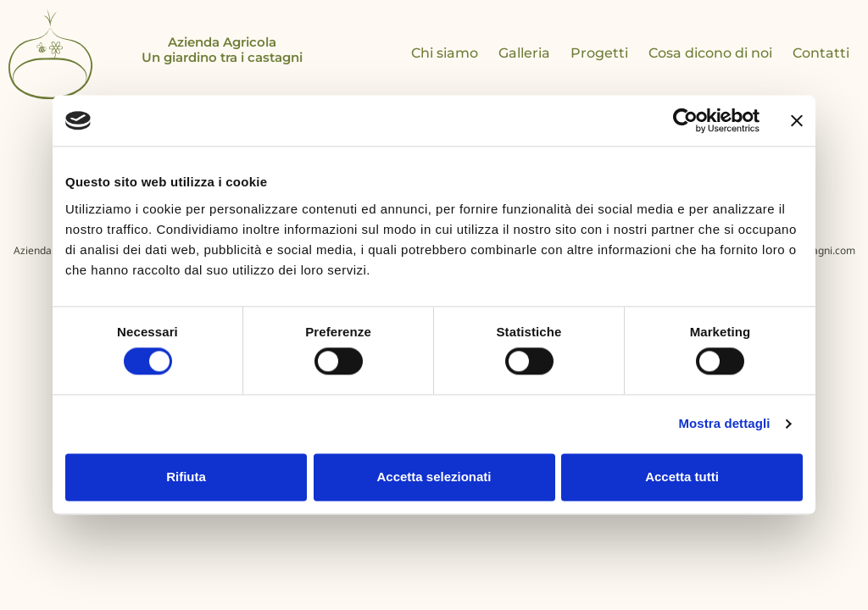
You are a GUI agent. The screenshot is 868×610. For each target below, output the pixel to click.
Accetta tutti (682, 477)
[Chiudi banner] (797, 120)
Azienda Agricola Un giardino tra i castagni (222, 50)
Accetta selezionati (434, 477)
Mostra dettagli (724, 424)
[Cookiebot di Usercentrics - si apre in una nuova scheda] (685, 120)
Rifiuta (186, 477)
